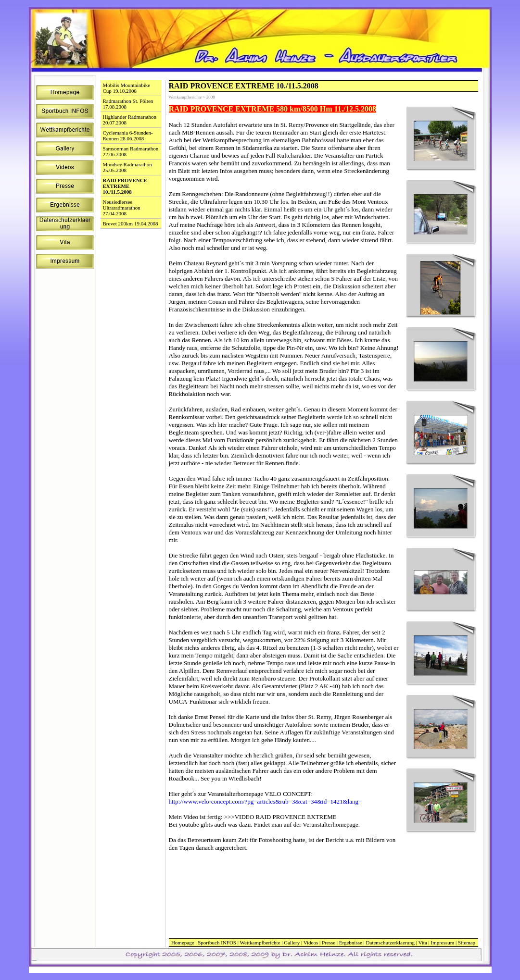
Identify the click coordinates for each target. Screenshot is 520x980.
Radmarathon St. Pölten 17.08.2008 (128, 104)
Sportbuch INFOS (217, 943)
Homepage (183, 943)
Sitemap (467, 943)
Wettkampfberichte (260, 943)
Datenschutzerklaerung (390, 943)
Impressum (442, 943)
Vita (422, 943)
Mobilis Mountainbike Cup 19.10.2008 (127, 88)
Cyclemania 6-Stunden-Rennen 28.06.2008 (128, 136)
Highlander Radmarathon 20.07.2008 (130, 120)
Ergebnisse (351, 943)
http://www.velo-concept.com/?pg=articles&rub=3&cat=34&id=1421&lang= (266, 801)
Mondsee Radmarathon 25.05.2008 (127, 167)
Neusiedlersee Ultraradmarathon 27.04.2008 (122, 208)
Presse (329, 943)
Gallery (292, 943)
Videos (311, 943)
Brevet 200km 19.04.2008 (131, 223)
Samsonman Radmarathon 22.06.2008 (131, 151)
